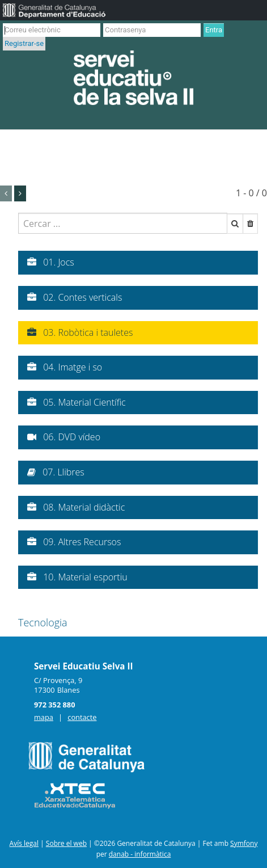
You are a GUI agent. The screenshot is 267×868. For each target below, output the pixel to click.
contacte (82, 717)
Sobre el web (66, 843)
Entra (214, 30)
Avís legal (24, 843)
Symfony (244, 843)
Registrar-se (24, 43)
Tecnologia (43, 622)
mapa (44, 717)
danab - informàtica (140, 854)
